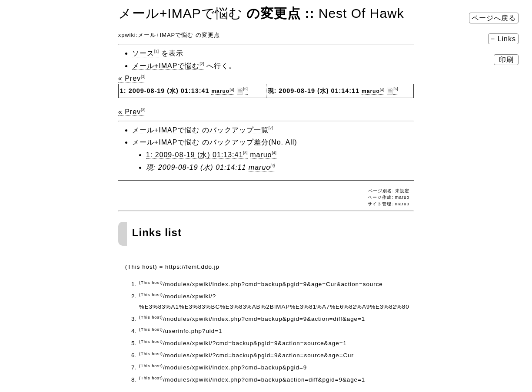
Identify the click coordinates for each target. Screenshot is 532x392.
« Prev (132, 78)
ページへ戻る (494, 18)
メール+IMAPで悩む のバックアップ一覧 (203, 130)
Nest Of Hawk (361, 13)
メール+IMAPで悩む (180, 13)
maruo (223, 91)
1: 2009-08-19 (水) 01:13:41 (197, 155)
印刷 (506, 60)
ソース (145, 53)
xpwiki (127, 35)
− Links (503, 39)
